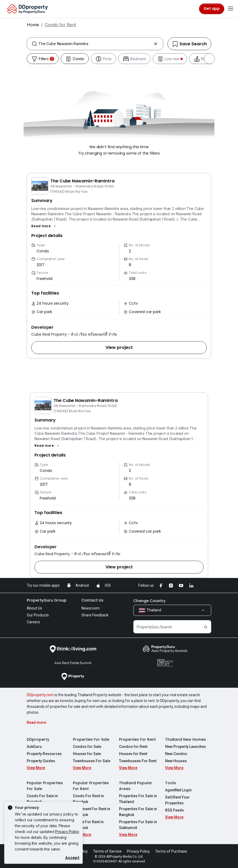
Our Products (38, 615)
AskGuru (34, 747)
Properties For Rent (137, 739)
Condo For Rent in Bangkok (88, 799)
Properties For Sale (91, 739)
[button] (44, 226)
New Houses (176, 761)
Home (33, 25)
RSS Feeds (175, 810)
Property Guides (41, 761)
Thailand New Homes (186, 739)
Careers (33, 622)
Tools (171, 783)
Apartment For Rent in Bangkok (92, 812)
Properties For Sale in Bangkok (138, 812)
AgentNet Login (178, 790)
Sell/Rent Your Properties (177, 800)
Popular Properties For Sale (45, 786)
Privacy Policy (67, 832)
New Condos (176, 754)
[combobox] (95, 44)
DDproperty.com (40, 695)
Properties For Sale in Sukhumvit (138, 825)
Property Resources (44, 754)
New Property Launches (186, 747)
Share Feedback (95, 615)
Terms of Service (107, 851)
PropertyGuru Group (47, 600)
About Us (34, 608)
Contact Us (92, 600)
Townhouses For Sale (92, 761)
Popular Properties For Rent (91, 786)
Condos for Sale (87, 747)
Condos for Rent (133, 747)
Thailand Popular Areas (136, 786)
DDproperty (38, 739)
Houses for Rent (133, 754)
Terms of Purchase (171, 851)
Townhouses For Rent (138, 761)
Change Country (149, 601)
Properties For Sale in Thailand (138, 799)
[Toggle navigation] (231, 9)
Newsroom (91, 608)
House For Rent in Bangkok (88, 825)
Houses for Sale (87, 754)
